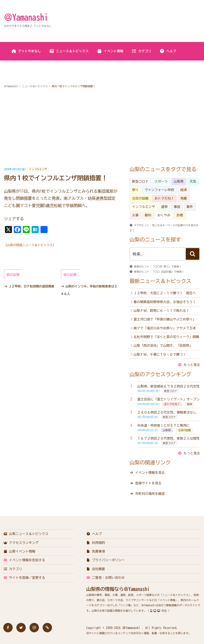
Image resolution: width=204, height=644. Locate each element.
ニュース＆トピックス (69, 51)
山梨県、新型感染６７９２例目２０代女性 (168, 386)
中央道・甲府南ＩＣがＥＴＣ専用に (163, 426)
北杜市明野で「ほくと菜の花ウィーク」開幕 (166, 337)
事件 (190, 207)
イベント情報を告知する (24, 560)
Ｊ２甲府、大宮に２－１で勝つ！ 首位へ (165, 293)
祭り (135, 190)
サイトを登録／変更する (24, 578)
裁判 (148, 215)
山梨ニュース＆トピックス (26, 534)
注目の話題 (140, 198)
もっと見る (192, 365)
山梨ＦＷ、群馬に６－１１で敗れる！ (161, 311)
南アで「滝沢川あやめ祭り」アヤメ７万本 (165, 328)
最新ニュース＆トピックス (160, 281)
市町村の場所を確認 (150, 494)
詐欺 (180, 215)
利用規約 (96, 543)
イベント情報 (110, 51)
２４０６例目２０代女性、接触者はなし (167, 412)
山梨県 (179, 181)
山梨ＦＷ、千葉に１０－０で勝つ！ (160, 354)
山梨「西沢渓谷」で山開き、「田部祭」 (163, 346)
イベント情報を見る (150, 473)
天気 (193, 181)
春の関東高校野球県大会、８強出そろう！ (165, 302)
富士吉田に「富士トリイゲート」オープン (168, 399)
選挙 (164, 207)
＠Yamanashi (26, 17)
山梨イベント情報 (19, 551)
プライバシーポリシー (106, 560)
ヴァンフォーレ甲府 (159, 190)
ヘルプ (168, 51)
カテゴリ (141, 51)
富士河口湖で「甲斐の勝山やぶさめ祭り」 (165, 319)
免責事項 (96, 551)
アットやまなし (26, 51)
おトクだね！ (164, 198)
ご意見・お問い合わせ (106, 578)
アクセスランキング (21, 543)
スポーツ (161, 181)
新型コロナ (140, 181)
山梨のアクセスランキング (160, 374)
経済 (184, 190)
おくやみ (164, 215)
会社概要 (96, 569)
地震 (184, 198)
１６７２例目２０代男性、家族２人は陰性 (168, 438)
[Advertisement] (102, 128)
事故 (177, 207)
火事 (135, 215)
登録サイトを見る (148, 483)
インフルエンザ (38, 169)
